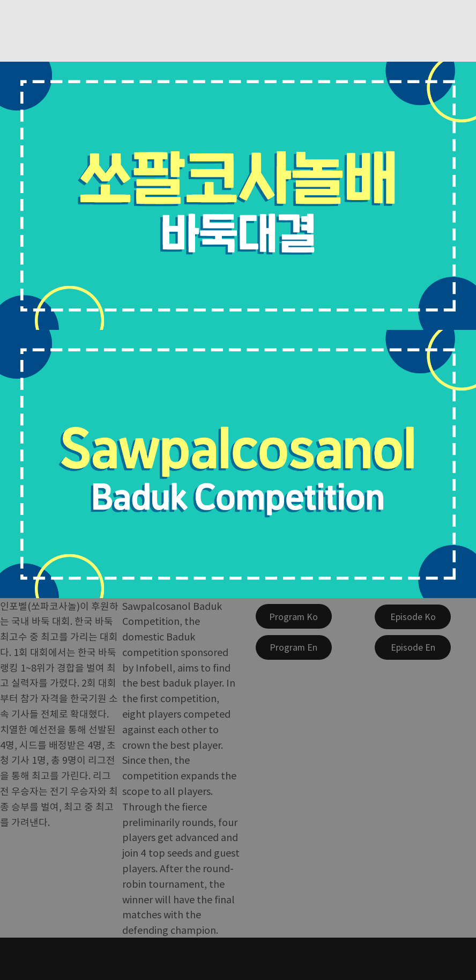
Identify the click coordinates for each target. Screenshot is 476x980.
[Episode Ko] (413, 617)
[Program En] (294, 647)
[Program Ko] (294, 616)
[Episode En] (413, 647)
